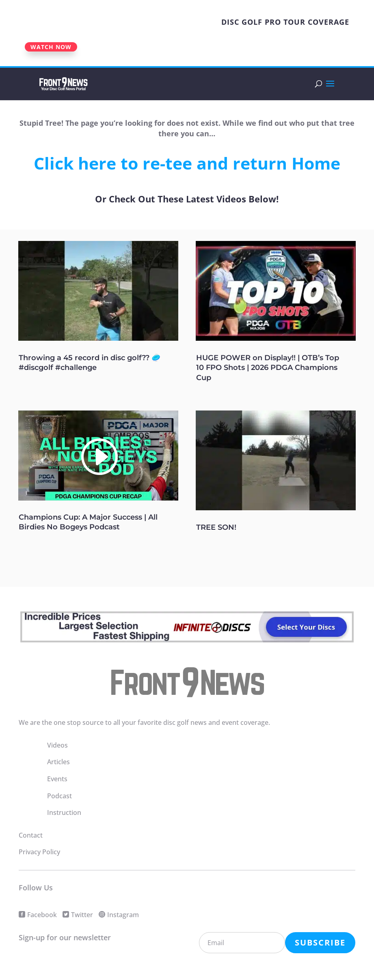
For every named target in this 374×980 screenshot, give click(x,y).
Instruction (64, 812)
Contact (31, 835)
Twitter (82, 915)
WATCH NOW (51, 47)
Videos (57, 745)
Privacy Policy (39, 852)
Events (57, 779)
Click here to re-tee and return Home (187, 163)
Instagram (123, 915)
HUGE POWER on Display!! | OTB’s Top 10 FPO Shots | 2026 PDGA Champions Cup (268, 368)
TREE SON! (216, 527)
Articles (58, 762)
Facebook (42, 915)
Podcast (59, 796)
